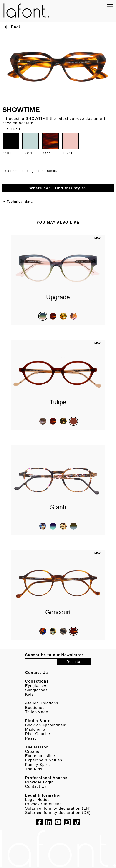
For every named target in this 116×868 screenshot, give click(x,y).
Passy (31, 738)
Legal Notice (38, 800)
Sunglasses (37, 690)
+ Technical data (18, 201)
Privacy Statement (43, 804)
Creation (34, 752)
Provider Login (40, 782)
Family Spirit (38, 765)
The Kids (34, 769)
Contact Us (36, 787)
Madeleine (35, 729)
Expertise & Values (44, 760)
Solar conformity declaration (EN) (58, 808)
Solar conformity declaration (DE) (58, 813)
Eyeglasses (36, 686)
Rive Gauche (38, 734)
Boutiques (35, 708)
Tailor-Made (37, 712)
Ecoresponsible (40, 756)
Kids (30, 694)
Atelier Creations (42, 703)
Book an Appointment (46, 725)
